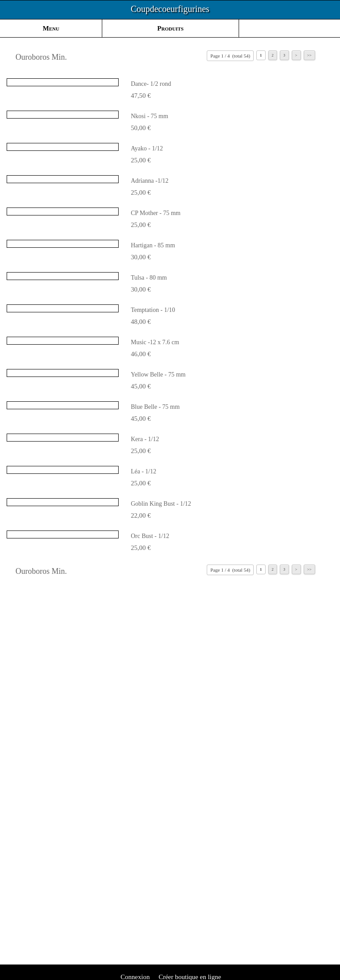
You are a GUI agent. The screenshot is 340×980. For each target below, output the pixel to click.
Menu (51, 28)
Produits (170, 28)
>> (309, 55)
